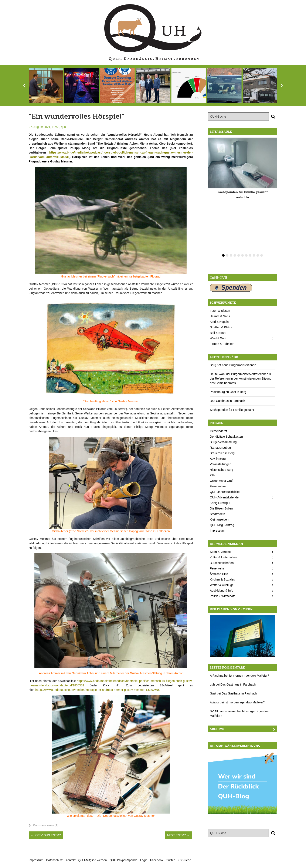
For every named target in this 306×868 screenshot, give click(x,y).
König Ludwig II (220, 503)
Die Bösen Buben (221, 508)
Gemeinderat (218, 431)
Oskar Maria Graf (221, 481)
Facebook (157, 860)
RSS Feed (184, 860)
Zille (212, 475)
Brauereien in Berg (222, 453)
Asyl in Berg (218, 459)
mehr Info (243, 197)
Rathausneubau (220, 448)
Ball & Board (218, 333)
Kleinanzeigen (219, 519)
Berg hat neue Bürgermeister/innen (233, 365)
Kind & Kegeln (219, 322)
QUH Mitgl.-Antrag (222, 525)
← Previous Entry (46, 835)
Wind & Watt (218, 338)
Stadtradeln (217, 514)
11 (262, 255)
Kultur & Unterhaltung (224, 557)
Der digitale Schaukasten (226, 437)
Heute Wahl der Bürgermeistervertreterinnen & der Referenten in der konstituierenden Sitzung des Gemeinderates (241, 379)
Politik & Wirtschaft (222, 596)
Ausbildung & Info (221, 591)
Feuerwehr (217, 568)
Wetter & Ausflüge (222, 585)
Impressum (217, 531)
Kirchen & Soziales (222, 579)
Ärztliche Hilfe (219, 574)
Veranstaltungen (220, 464)
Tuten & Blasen (220, 311)
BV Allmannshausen (223, 711)
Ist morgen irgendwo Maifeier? (249, 676)
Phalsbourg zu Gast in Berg (228, 392)
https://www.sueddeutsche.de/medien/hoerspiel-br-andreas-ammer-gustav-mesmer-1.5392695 (97, 690)
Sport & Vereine (220, 552)
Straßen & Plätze (221, 327)
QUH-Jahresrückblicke (225, 492)
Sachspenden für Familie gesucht (232, 410)
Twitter (170, 860)
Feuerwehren (219, 486)
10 (258, 255)
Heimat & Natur (220, 316)
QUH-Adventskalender (225, 497)
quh (63, 127)
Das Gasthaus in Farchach (227, 401)
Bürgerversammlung (223, 442)
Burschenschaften (222, 563)
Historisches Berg (221, 470)
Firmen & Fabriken (222, 344)
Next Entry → (178, 835)
